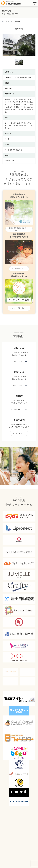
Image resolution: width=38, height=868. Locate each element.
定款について (18, 385)
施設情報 (9, 21)
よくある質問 (18, 433)
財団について (18, 362)
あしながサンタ (18, 270)
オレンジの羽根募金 (18, 310)
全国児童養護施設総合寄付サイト (18, 231)
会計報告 (18, 409)
